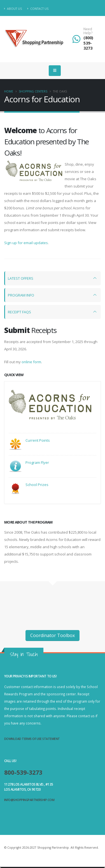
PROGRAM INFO (21, 295)
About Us (13, 9)
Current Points (38, 440)
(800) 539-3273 (88, 43)
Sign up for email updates (26, 243)
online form (31, 362)
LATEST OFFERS (21, 278)
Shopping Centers (33, 91)
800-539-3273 (23, 772)
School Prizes (37, 485)
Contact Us (38, 9)
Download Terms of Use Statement (32, 739)
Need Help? (88, 31)
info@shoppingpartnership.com (29, 800)
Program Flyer (37, 462)
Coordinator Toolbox (53, 635)
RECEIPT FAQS (19, 312)
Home (9, 91)
